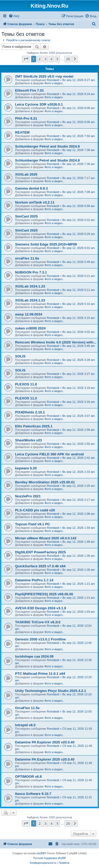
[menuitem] (14, 16)
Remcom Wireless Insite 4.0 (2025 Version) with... (56, 342)
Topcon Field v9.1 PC (32, 524)
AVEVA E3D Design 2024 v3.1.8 (41, 608)
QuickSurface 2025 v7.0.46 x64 (40, 566)
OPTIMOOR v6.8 (28, 777)
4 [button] (51, 59)
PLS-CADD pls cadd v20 (35, 510)
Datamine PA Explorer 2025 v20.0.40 (45, 742)
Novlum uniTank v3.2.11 (35, 202)
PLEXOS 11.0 (26, 384)
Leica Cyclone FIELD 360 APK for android (49, 454)
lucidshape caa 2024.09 (34, 656)
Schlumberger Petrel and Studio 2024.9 (47, 146)
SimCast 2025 (26, 216)
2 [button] (39, 59)
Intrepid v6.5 (25, 725)
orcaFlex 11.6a (27, 258)
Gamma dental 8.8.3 (31, 188)
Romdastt (53, 80)
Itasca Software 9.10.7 (33, 794)
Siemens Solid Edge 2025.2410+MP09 (46, 244)
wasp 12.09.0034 (29, 314)
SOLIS (20, 356)
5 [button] (57, 59)
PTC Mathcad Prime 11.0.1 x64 (40, 674)
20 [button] (68, 59)
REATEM (22, 132)
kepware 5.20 (26, 468)
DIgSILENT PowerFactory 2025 (40, 552)
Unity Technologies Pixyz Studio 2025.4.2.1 (51, 691)
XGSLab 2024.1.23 (30, 286)
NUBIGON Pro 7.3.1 (31, 272)
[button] (26, 59)
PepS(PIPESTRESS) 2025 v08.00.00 (44, 594)
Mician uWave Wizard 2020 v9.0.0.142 (46, 538)
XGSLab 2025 (26, 174)
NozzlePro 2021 (28, 496)
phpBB (41, 853)
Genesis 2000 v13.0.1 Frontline (40, 639)
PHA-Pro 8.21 (26, 118)
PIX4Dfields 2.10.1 (30, 412)
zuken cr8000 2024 (30, 328)
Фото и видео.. (54, 83)
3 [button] (46, 59)
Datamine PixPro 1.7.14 (34, 580)
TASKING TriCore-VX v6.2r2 (38, 622)
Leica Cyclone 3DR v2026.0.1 (39, 104)
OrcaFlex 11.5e (27, 708)
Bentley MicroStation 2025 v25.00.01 (45, 482)
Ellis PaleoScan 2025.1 (34, 426)
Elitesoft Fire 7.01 (29, 90)
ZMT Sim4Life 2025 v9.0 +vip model (44, 76)
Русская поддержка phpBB (49, 858)
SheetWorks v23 (29, 440)
